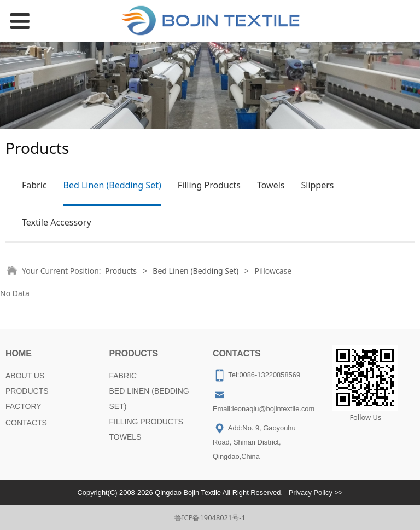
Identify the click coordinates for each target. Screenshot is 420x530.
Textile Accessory (57, 222)
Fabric (34, 185)
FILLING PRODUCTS (146, 422)
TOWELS (126, 437)
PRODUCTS (27, 391)
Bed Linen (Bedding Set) (112, 185)
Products (121, 271)
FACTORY (24, 406)
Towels (271, 185)
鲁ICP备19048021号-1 (210, 517)
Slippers (317, 185)
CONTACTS (26, 423)
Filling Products (209, 185)
